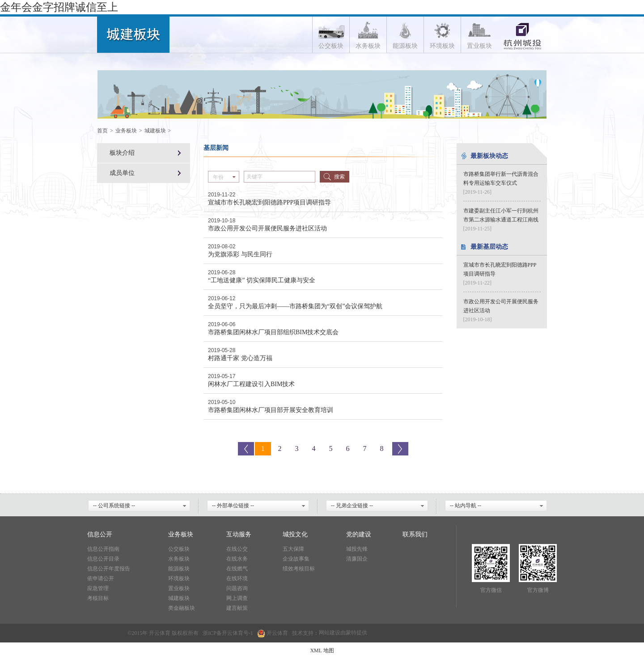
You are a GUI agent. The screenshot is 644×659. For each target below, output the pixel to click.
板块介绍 (122, 153)
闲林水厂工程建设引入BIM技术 (251, 384)
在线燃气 (237, 569)
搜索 (339, 177)
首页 (102, 131)
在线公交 (237, 549)
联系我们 (415, 534)
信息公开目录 (103, 559)
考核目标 (98, 598)
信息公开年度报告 (109, 569)
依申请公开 (101, 578)
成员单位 (122, 173)
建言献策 (237, 608)
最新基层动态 (489, 247)
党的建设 (359, 534)
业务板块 (126, 131)
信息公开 (100, 534)
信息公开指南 (103, 549)
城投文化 (295, 534)
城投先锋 (357, 549)
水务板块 (179, 559)
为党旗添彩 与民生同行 (240, 254)
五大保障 (293, 549)
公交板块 (179, 549)
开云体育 (233, 633)
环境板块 (179, 578)
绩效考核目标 (299, 569)
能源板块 (179, 569)
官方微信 (491, 590)
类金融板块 (182, 608)
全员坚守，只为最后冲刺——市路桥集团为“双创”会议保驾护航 (295, 306)
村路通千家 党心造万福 (240, 358)
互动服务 (239, 534)
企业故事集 (296, 559)
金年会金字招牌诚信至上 (59, 7)
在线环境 (237, 578)
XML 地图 (322, 650)
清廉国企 (357, 559)
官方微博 (538, 590)
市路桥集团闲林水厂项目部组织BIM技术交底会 (273, 332)
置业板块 (179, 588)
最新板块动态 (489, 156)
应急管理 (98, 588)
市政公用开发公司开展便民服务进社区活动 (267, 228)
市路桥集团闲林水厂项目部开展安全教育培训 (271, 410)
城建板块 (155, 131)
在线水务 (237, 559)
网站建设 (330, 633)
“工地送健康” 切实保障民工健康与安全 (262, 280)
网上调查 (237, 598)
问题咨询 (237, 588)
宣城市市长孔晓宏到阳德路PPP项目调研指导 (269, 202)
